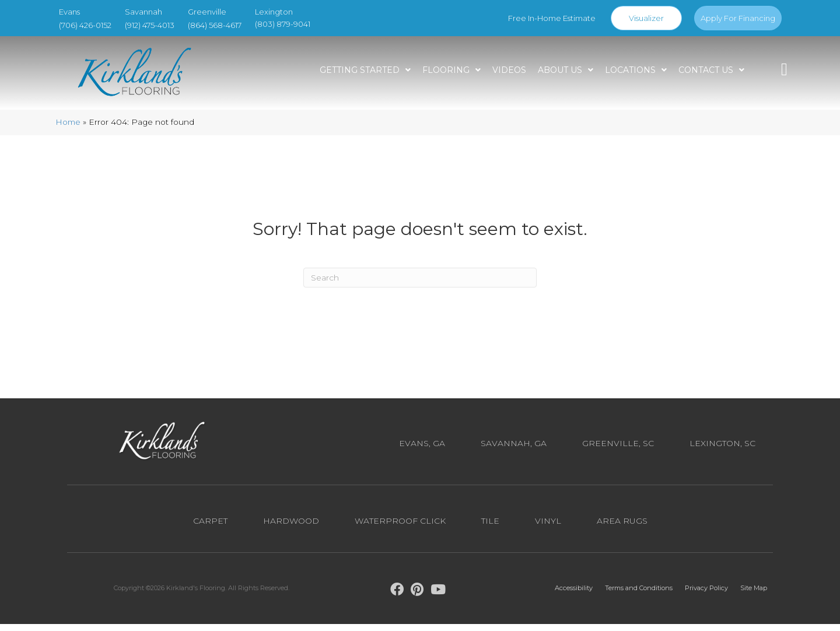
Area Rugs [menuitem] (622, 528)
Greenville (207, 12)
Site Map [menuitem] (754, 595)
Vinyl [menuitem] (548, 528)
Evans (69, 12)
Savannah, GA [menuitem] (514, 451)
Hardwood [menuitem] (291, 528)
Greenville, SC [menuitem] (618, 451)
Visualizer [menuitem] (646, 18)
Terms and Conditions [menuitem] (639, 595)
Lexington (274, 12)
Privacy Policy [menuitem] (706, 595)
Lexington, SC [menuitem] (722, 451)
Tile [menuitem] (490, 528)
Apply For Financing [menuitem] (738, 18)
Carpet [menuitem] (210, 528)
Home (68, 129)
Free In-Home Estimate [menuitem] (552, 18)
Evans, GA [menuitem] (422, 451)
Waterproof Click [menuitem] (400, 528)
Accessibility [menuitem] (574, 595)
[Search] (420, 285)
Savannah (143, 12)
